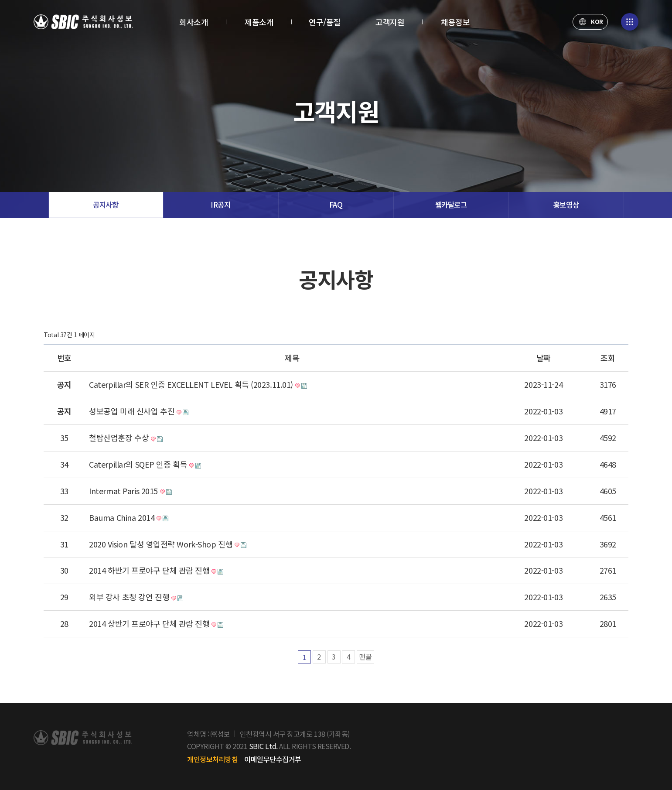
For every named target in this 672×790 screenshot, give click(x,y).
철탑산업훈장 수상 (130, 438)
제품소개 (259, 22)
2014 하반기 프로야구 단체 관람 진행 (160, 571)
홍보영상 (566, 205)
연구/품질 (325, 22)
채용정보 (455, 22)
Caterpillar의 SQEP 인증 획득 (148, 465)
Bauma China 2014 (132, 518)
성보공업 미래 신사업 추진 (142, 411)
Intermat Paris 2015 (134, 491)
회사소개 (194, 22)
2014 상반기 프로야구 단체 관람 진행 (160, 624)
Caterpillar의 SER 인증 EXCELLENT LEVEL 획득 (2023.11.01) (201, 385)
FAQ (336, 205)
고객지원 (390, 22)
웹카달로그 (451, 205)
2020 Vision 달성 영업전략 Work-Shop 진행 (171, 544)
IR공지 (221, 205)
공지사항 (106, 205)
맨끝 (365, 657)
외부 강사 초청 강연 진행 (140, 597)
